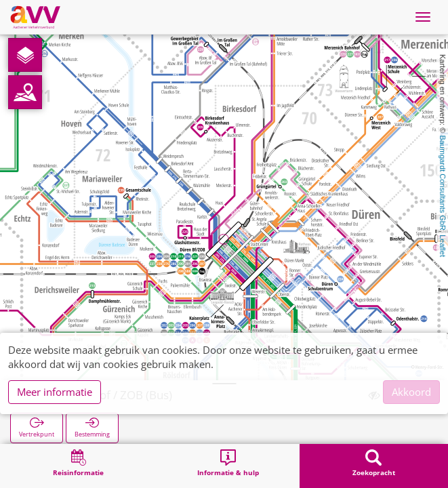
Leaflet (443, 246)
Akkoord (411, 392)
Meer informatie (55, 392)
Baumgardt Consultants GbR (443, 183)
